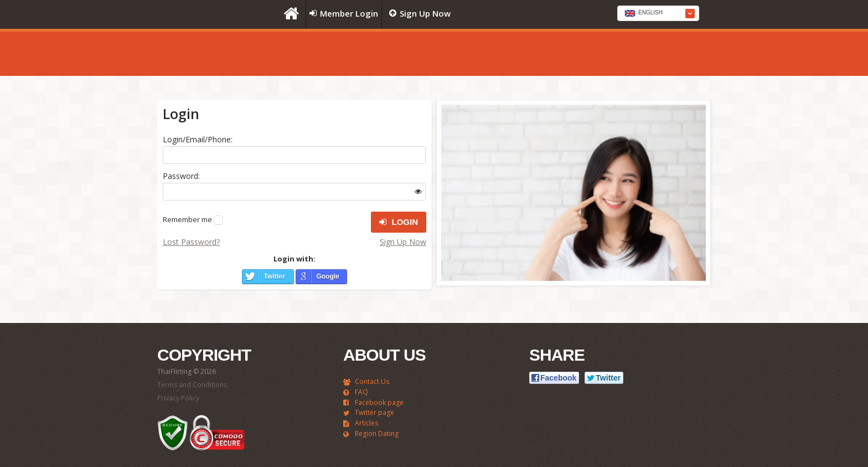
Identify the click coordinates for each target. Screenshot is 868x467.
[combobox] (658, 13)
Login (399, 222)
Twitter (274, 276)
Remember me (187, 219)
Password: (181, 176)
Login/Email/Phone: (198, 139)
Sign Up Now (403, 242)
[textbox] (658, 14)
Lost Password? (191, 242)
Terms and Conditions (192, 385)
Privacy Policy (178, 398)
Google (327, 276)
